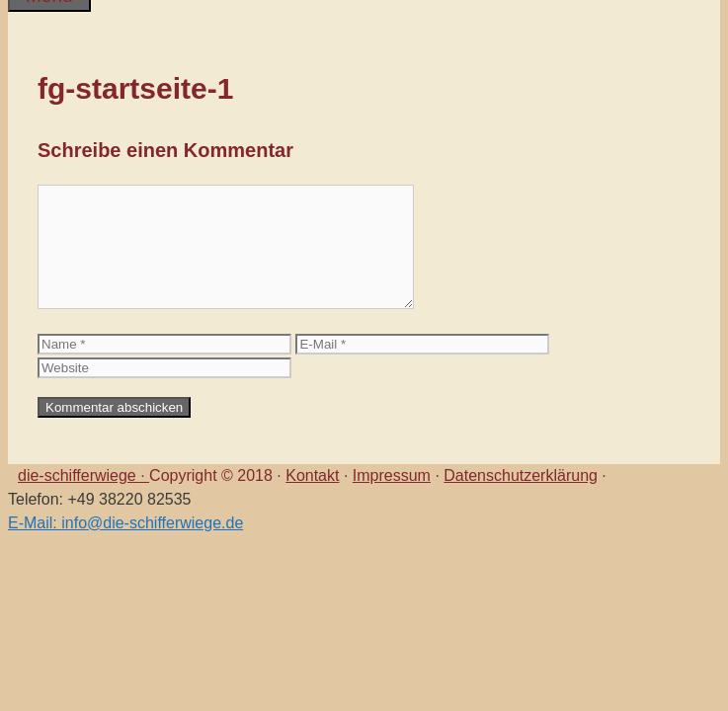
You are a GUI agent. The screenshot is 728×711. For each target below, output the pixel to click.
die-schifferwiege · (83, 475)
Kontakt (312, 475)
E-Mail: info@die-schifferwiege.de (125, 523)
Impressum (392, 475)
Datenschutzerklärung (521, 475)
